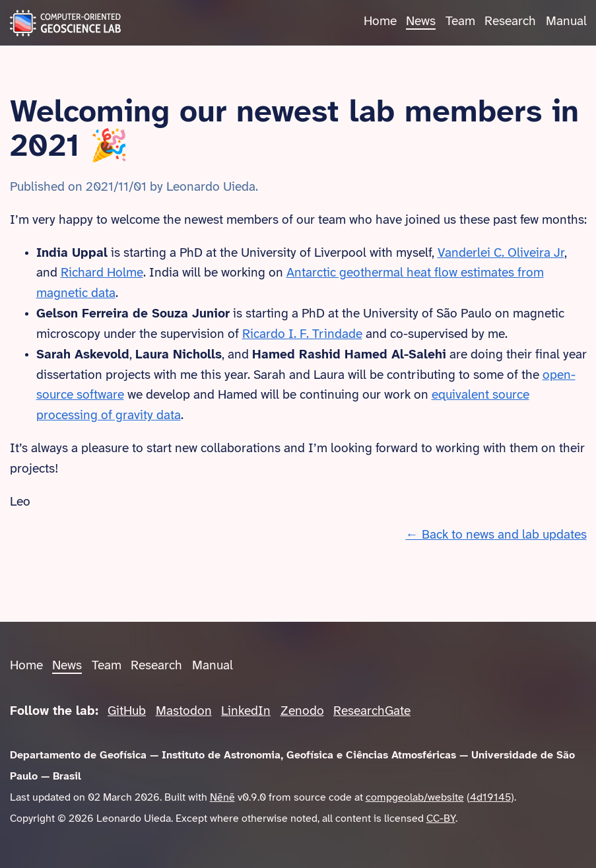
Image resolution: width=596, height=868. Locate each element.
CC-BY (441, 819)
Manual (566, 22)
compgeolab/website (415, 798)
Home (380, 22)
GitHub (127, 712)
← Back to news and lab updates (496, 535)
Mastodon (184, 712)
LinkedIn (246, 712)
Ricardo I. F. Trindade (302, 335)
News (421, 22)
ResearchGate (372, 712)
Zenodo (302, 712)
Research (510, 22)
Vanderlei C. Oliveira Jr (501, 253)
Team (460, 22)
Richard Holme (102, 273)
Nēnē (222, 798)
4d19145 (490, 798)
